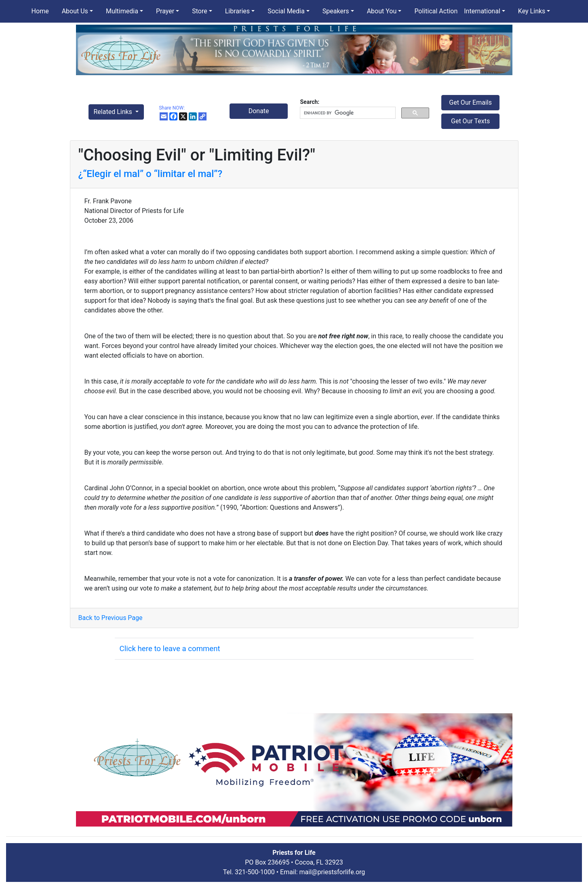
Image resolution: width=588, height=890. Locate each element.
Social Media (286, 11)
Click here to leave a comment (170, 649)
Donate (259, 111)
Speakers (336, 11)
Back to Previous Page (111, 618)
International (482, 11)
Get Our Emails (470, 102)
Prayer (165, 11)
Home (40, 11)
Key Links (532, 11)
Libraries (237, 11)
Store (199, 11)
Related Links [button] (114, 112)
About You (382, 11)
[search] (347, 113)
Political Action (436, 11)
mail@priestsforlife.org (332, 872)
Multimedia (122, 11)
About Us (75, 11)
